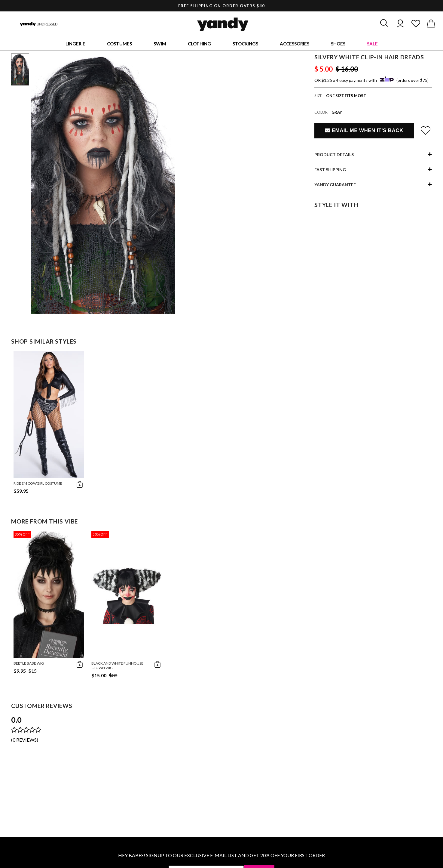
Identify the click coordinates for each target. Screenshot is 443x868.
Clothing (199, 44)
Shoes (338, 44)
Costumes (119, 44)
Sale (372, 44)
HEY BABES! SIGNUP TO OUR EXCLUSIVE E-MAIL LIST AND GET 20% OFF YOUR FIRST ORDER (222, 855)
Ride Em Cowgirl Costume (38, 483)
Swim (160, 44)
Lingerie (75, 44)
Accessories (295, 44)
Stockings (245, 44)
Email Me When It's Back (364, 130)
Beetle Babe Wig (29, 663)
